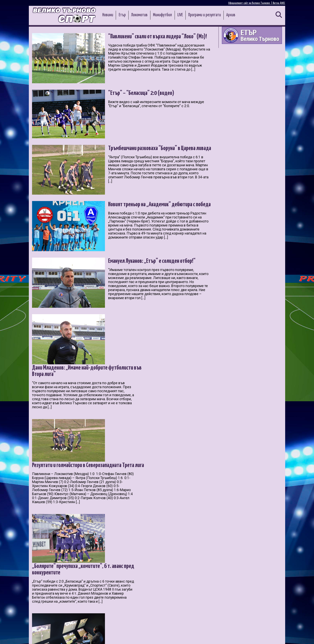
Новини (108, 15)
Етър (122, 15)
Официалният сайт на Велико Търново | (251, 3)
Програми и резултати (205, 15)
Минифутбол (162, 15)
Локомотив (139, 15)
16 (86, 596)
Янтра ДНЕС (279, 3)
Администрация (84, 636)
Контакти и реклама (271, 636)
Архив (231, 15)
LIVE (180, 15)
